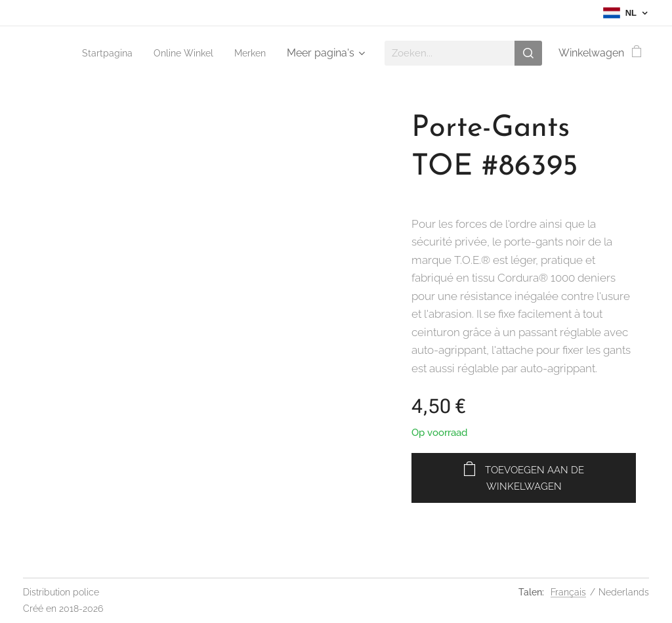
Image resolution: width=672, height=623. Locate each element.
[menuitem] (98, 53)
